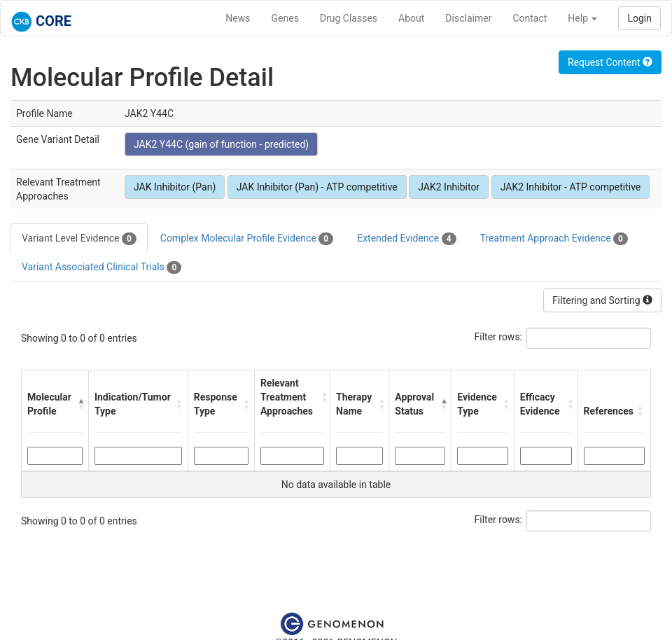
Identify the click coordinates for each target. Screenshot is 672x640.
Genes (285, 18)
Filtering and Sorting (602, 300)
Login (639, 18)
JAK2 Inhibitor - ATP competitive (571, 187)
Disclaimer (468, 18)
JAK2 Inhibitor (449, 187)
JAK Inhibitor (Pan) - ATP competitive (317, 187)
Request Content (610, 62)
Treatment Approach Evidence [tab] (554, 239)
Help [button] (582, 18)
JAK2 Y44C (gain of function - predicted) (221, 144)
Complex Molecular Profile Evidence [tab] (247, 239)
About (411, 18)
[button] (79, 404)
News (238, 18)
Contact (530, 18)
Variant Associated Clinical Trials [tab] (101, 267)
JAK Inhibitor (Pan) (175, 187)
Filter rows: (499, 337)
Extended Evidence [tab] (406, 239)
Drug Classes (349, 18)
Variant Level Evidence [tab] (79, 239)
